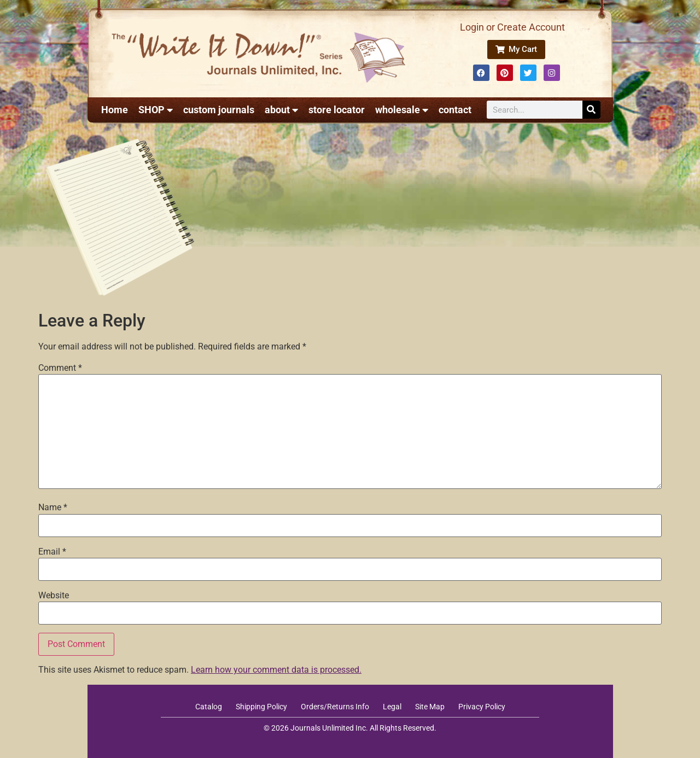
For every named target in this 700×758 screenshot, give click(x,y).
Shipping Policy (261, 707)
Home (115, 110)
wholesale (402, 110)
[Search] (591, 110)
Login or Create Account (512, 27)
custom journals (219, 110)
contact (455, 110)
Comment (60, 368)
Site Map (430, 707)
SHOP (156, 110)
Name (53, 508)
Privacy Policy (482, 707)
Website (54, 596)
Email (52, 552)
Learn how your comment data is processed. (276, 670)
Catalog (209, 707)
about (281, 110)
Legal (392, 707)
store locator (337, 110)
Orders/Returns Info (335, 707)
